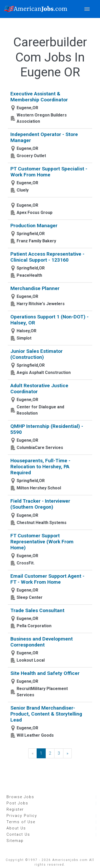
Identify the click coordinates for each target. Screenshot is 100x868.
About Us (16, 828)
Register (15, 809)
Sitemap (15, 841)
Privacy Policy (22, 816)
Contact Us (18, 835)
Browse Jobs (20, 797)
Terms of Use (21, 822)
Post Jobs (17, 803)
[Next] (67, 753)
